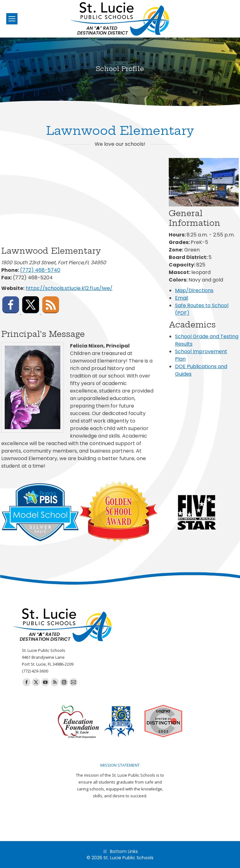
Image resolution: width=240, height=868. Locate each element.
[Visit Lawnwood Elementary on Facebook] (11, 312)
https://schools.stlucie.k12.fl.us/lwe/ (69, 288)
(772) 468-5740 (40, 270)
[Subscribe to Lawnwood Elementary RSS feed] (51, 312)
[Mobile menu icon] (12, 19)
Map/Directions (194, 290)
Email (182, 298)
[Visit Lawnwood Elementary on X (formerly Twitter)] (31, 312)
